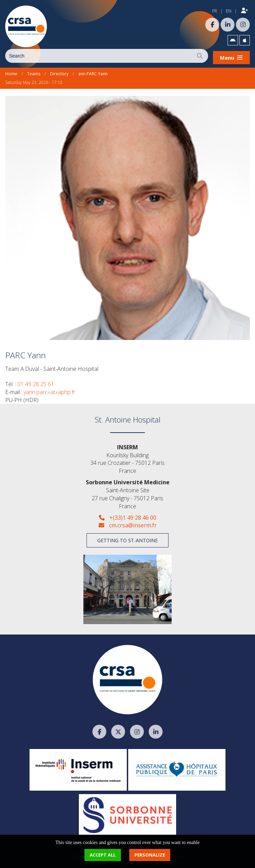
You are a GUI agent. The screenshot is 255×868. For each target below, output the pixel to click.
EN (229, 11)
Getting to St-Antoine (128, 538)
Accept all (103, 855)
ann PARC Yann (93, 72)
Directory (59, 72)
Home (11, 72)
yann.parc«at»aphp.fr (50, 390)
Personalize (150, 855)
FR (215, 11)
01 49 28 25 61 (36, 382)
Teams (34, 72)
